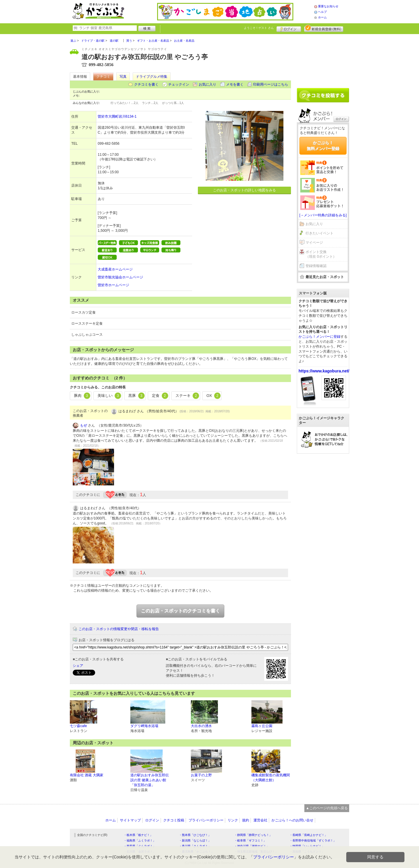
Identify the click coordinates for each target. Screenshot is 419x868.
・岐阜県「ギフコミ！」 (250, 840)
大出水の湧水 (201, 726)
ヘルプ (322, 12)
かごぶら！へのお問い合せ (292, 820)
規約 (246, 820)
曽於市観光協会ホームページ (120, 277)
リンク (233, 820)
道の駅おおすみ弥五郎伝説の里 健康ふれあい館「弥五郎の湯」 (150, 780)
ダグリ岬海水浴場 (144, 726)
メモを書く (235, 84)
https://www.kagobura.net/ (324, 371)
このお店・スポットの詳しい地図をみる (244, 190)
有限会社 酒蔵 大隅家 (87, 775)
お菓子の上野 (201, 775)
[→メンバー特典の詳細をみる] (323, 215)
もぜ (84, 425)
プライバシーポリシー (206, 820)
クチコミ (103, 77)
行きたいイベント (319, 233)
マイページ (314, 243)
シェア (78, 666)
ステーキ (187, 396)
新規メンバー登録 (324, 28)
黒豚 (136, 396)
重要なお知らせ (328, 6)
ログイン (289, 28)
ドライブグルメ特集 (152, 77)
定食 (160, 396)
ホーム (322, 17)
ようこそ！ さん (259, 28)
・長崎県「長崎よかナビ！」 (308, 835)
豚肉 (82, 396)
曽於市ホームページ (113, 285)
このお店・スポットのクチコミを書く (180, 611)
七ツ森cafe (78, 726)
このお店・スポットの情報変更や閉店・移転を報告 (119, 629)
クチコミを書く (146, 84)
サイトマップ (130, 820)
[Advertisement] (323, 59)
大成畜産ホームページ (115, 269)
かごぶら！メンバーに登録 (319, 337)
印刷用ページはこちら (271, 84)
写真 (123, 77)
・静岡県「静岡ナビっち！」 (253, 835)
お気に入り (207, 84)
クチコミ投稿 (174, 820)
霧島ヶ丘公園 (262, 726)
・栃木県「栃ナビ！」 (138, 835)
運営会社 (260, 820)
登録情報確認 (316, 266)
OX (213, 396)
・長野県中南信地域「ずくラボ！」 (313, 840)
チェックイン (179, 84)
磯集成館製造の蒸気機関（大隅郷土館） (271, 778)
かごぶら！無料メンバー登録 (323, 146)
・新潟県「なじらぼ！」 (195, 840)
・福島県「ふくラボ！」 (140, 840)
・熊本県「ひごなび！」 (195, 835)
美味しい (109, 396)
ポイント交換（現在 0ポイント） (321, 254)
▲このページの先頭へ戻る (327, 808)
